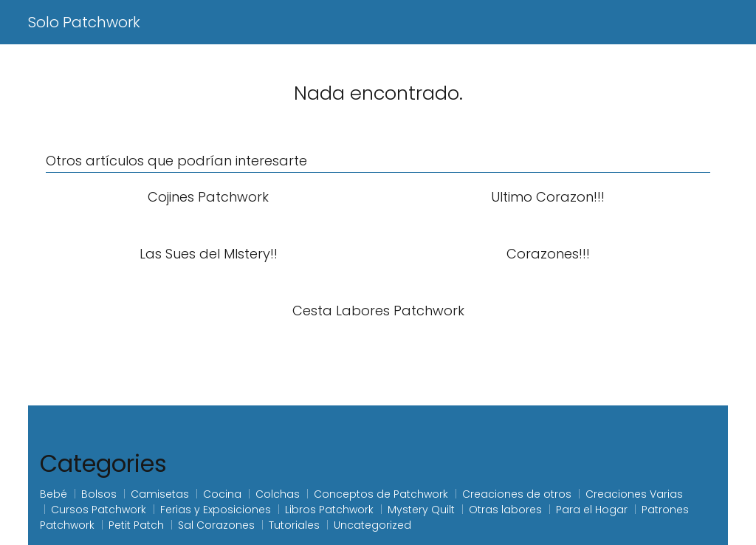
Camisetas (160, 494)
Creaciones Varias (634, 494)
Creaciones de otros (517, 494)
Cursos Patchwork (99, 510)
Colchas (278, 494)
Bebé (54, 494)
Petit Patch (136, 525)
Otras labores (505, 510)
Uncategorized (372, 525)
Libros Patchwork (329, 510)
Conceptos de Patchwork (381, 494)
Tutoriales (294, 525)
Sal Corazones (216, 525)
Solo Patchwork (84, 22)
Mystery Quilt (421, 510)
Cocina (222, 494)
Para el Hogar (592, 510)
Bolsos (99, 494)
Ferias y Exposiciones (216, 510)
